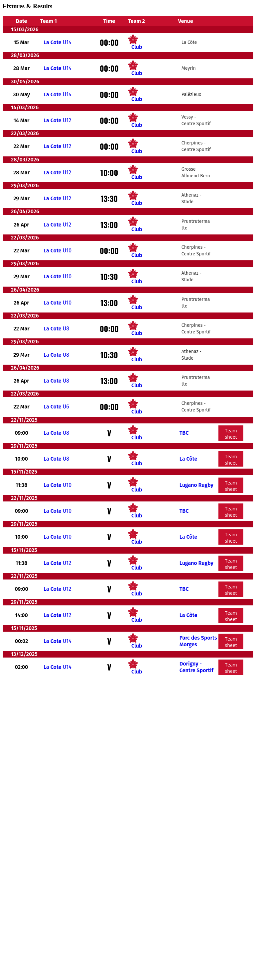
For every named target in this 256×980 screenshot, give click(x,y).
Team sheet (231, 434)
